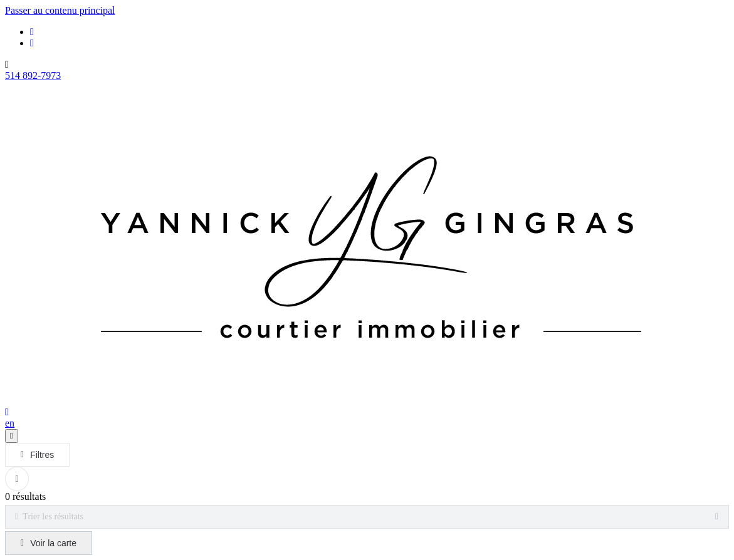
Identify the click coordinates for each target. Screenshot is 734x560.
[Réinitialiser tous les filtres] (17, 479)
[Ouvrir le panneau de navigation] (12, 436)
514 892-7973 (33, 75)
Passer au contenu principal (60, 10)
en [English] (10, 423)
